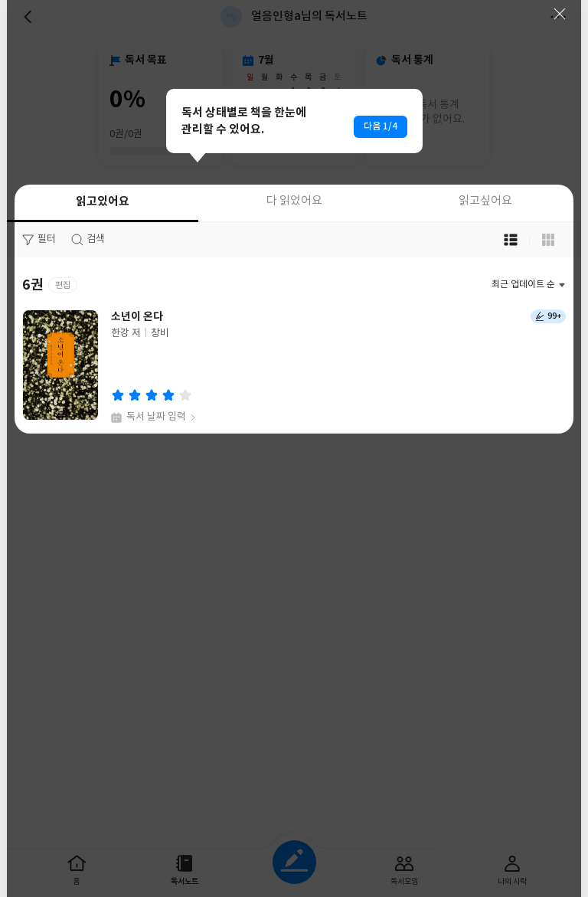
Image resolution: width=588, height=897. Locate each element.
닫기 (560, 14)
